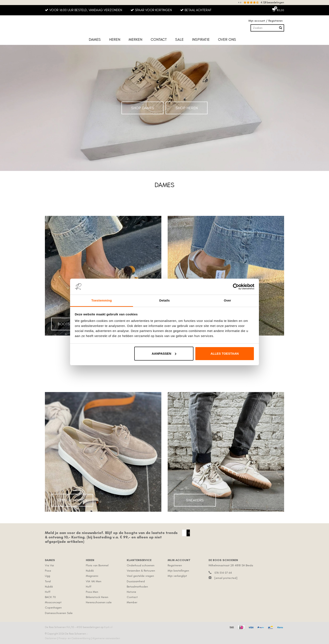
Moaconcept (53, 602)
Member (132, 602)
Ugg (48, 576)
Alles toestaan (225, 353)
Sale (179, 39)
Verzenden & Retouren (141, 571)
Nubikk (49, 587)
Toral (48, 581)
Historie (131, 592)
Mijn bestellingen (178, 571)
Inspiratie (201, 39)
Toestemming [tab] (102, 300)
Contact (159, 39)
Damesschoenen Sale (59, 613)
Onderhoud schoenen (141, 565)
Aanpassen (164, 353)
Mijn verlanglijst (177, 576)
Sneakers (195, 500)
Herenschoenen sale (99, 602)
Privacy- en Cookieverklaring (75, 638)
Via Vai (49, 565)
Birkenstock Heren (97, 597)
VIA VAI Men (94, 581)
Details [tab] (164, 300)
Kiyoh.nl (108, 627)
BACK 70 (50, 597)
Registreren (175, 565)
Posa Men (92, 592)
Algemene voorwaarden (106, 638)
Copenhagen (53, 608)
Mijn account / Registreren (266, 21)
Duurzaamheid (136, 581)
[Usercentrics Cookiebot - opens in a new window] (236, 287)
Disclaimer (51, 638)
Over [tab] (228, 300)
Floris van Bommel (97, 565)
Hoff (48, 592)
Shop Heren (187, 108)
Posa (48, 571)
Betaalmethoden (137, 587)
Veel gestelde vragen (140, 576)
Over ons (227, 39)
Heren (115, 39)
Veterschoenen (72, 500)
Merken (135, 39)
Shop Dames (143, 108)
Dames (95, 39)
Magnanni (92, 576)
